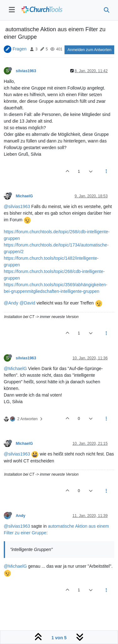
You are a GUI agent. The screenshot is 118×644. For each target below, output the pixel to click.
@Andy (11, 303)
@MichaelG (15, 368)
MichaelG (24, 196)
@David (27, 303)
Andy (21, 516)
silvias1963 (26, 71)
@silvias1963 (17, 206)
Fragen (20, 49)
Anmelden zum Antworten (89, 50)
